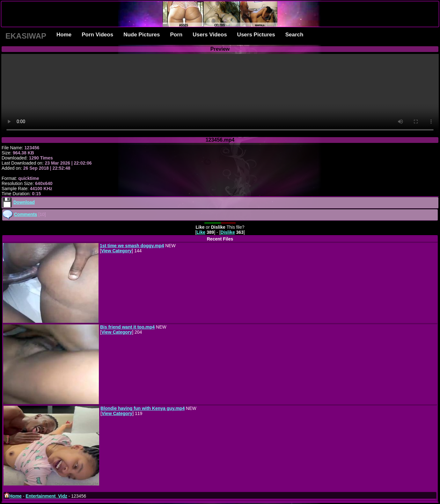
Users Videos (210, 35)
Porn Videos (97, 35)
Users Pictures (256, 35)
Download (24, 202)
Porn (176, 35)
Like (201, 232)
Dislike (228, 232)
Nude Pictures (142, 35)
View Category (116, 251)
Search (294, 35)
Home (64, 35)
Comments (26, 214)
